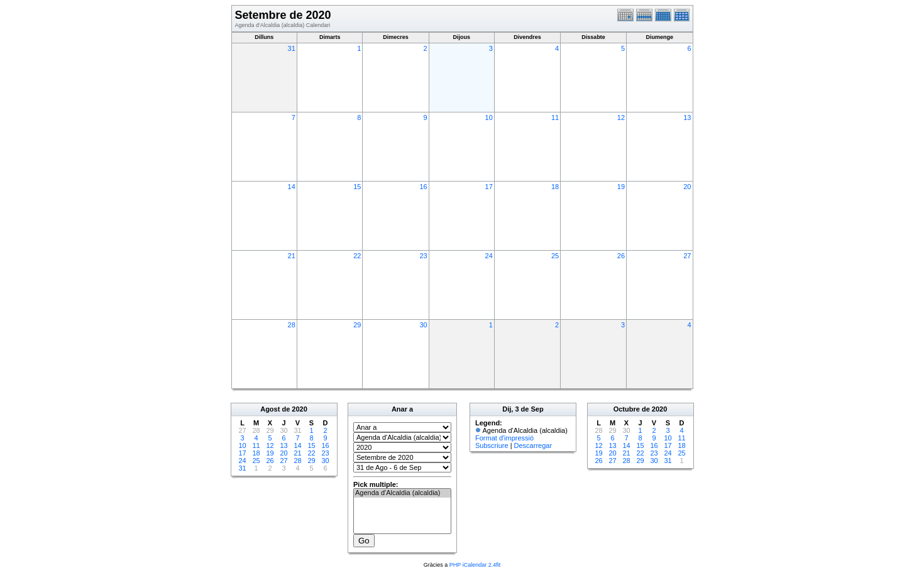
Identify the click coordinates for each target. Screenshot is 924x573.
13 (687, 117)
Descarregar (533, 445)
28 (292, 325)
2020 (299, 409)
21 (292, 256)
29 (357, 325)
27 (687, 256)
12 (621, 117)
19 (621, 187)
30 (423, 325)
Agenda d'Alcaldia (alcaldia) (402, 493)
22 (357, 256)
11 (555, 117)
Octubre (627, 409)
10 (489, 117)
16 (423, 187)
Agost (270, 409)
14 (292, 187)
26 (621, 256)
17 (489, 187)
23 (423, 256)
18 (555, 187)
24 (489, 256)
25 (555, 256)
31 (292, 48)
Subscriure (492, 445)
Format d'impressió (504, 438)
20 (687, 187)
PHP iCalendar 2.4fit (475, 565)
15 (357, 187)
